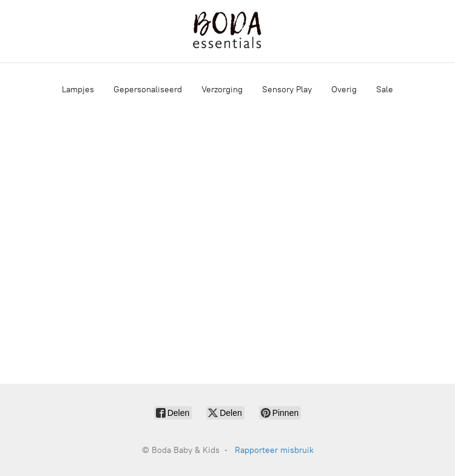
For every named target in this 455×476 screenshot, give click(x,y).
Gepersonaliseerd (148, 90)
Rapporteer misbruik (274, 450)
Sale (385, 90)
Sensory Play (287, 90)
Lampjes (78, 90)
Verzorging (222, 90)
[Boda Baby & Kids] (227, 31)
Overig (344, 90)
